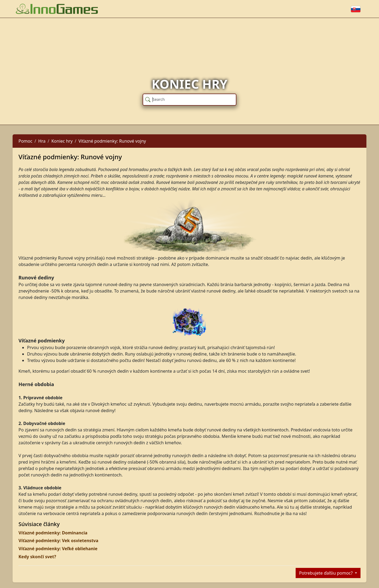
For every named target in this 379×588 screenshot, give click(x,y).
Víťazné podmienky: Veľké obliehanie (58, 549)
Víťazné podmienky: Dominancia (53, 533)
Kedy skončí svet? (37, 557)
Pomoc (25, 141)
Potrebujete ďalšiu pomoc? (326, 573)
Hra (42, 141)
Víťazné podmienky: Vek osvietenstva (58, 541)
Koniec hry (62, 141)
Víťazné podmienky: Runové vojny (112, 141)
